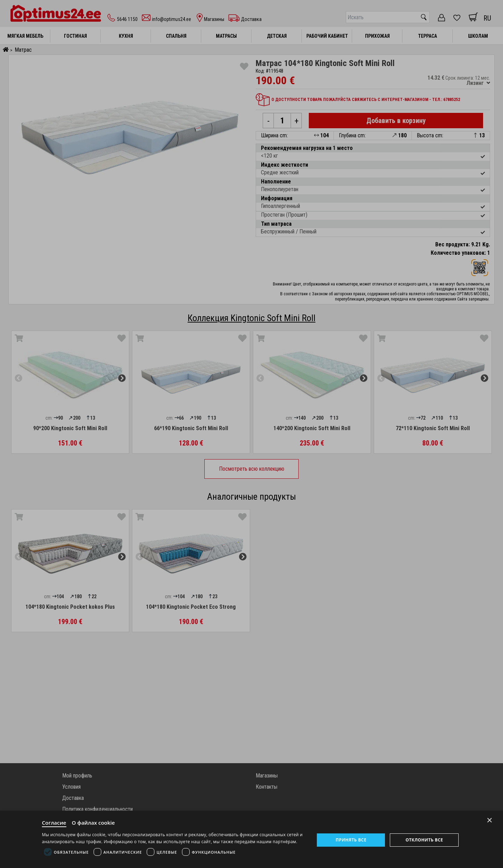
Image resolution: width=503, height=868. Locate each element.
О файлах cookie (93, 823)
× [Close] (490, 820)
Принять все (351, 840)
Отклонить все (424, 840)
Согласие (54, 823)
